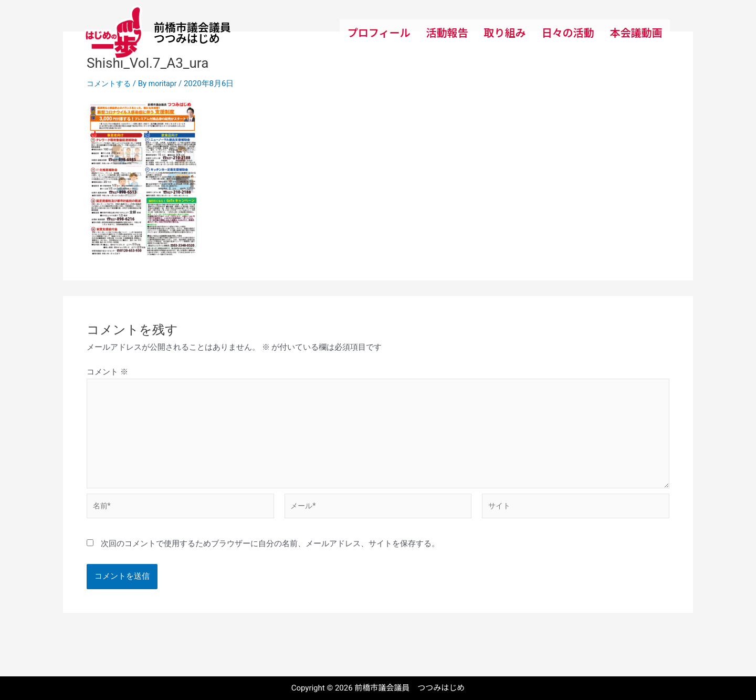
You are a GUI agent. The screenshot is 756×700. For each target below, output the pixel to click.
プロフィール (379, 32)
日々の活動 (568, 32)
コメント (107, 372)
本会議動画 (636, 32)
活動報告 (447, 32)
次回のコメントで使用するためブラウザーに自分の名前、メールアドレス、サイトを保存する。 (270, 552)
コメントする (110, 83)
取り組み (505, 32)
